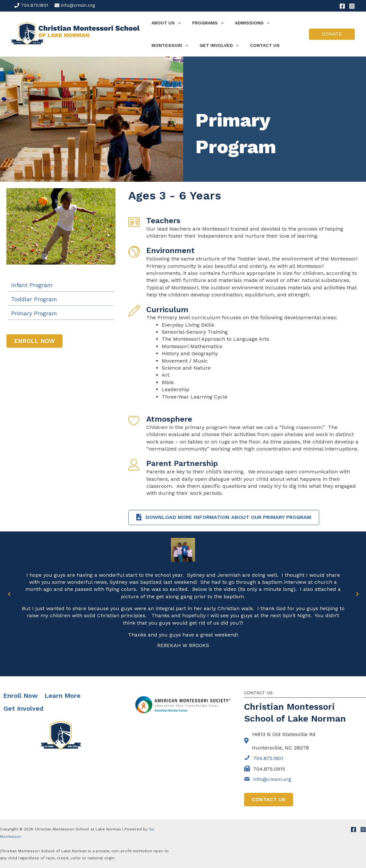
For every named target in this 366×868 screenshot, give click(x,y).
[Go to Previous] (9, 594)
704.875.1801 (34, 5)
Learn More (63, 696)
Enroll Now (21, 696)
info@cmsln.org (78, 5)
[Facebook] (342, 6)
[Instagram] (352, 6)
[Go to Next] (357, 594)
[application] (177, 23)
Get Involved (23, 708)
